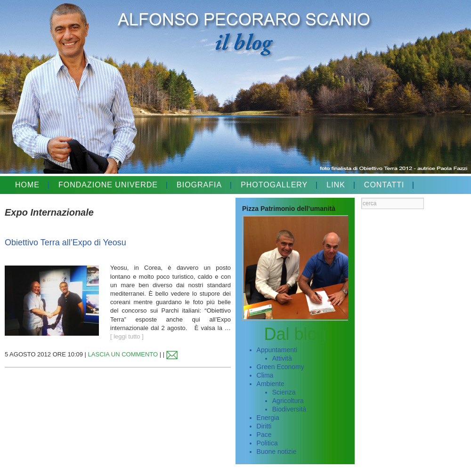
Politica (267, 443)
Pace (264, 435)
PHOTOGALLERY (274, 185)
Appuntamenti (277, 350)
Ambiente (271, 384)
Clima (265, 375)
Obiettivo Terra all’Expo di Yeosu (65, 242)
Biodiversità (289, 409)
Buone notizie (277, 452)
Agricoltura (288, 401)
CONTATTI (384, 185)
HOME (27, 185)
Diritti (264, 426)
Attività (282, 358)
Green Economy (280, 367)
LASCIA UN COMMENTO (123, 354)
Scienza (284, 392)
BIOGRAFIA (199, 185)
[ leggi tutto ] (127, 336)
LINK (336, 185)
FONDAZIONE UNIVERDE (108, 185)
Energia (268, 418)
